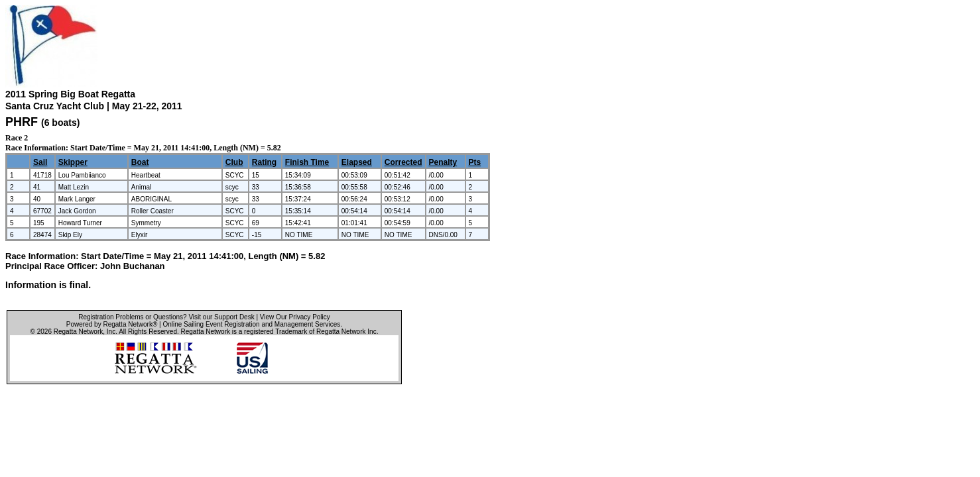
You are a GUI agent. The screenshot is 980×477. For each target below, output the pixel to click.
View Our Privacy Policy (295, 317)
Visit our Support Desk (221, 317)
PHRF (22, 122)
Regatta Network (78, 332)
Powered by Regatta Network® (112, 324)
